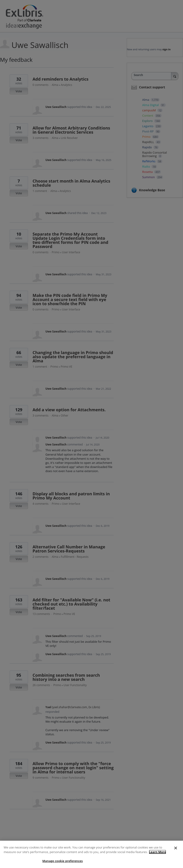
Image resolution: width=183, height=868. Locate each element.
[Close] (176, 848)
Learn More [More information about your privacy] (158, 852)
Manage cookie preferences (62, 861)
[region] (91, 854)
